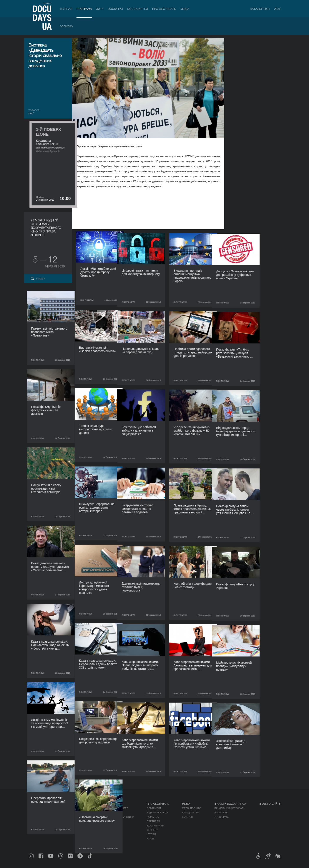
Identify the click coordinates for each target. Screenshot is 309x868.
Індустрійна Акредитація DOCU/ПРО (105, 808)
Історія (152, 834)
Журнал (66, 9)
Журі (100, 9)
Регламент (154, 808)
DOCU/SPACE (222, 817)
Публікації (35, 808)
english (47, 3)
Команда (153, 817)
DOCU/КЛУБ (221, 813)
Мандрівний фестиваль (229, 808)
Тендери (153, 830)
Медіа (185, 9)
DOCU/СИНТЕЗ (138, 9)
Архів (150, 839)
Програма (84, 9)
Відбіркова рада (157, 813)
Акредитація (190, 813)
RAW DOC (87, 813)
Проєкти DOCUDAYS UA (230, 804)
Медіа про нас (192, 808)
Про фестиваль (164, 9)
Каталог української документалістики (108, 817)
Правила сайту (270, 804)
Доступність (155, 826)
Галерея (188, 817)
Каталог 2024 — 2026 (265, 9)
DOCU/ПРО (115, 9)
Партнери (153, 821)
